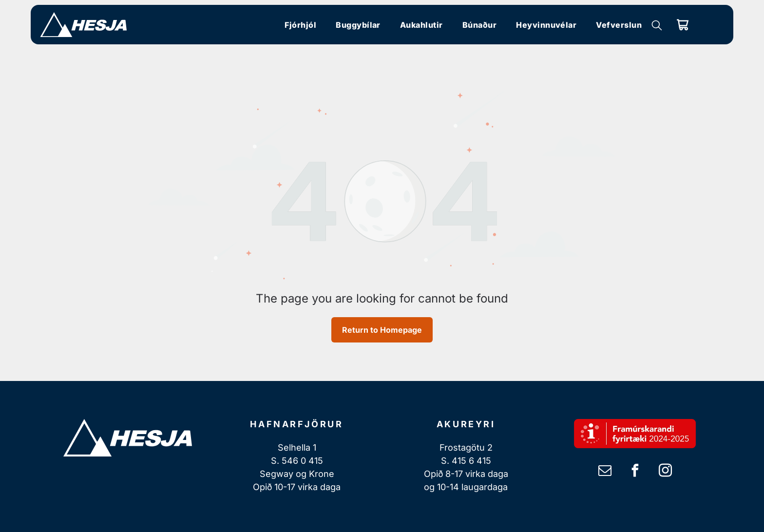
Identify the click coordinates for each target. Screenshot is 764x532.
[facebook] (635, 472)
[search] (657, 26)
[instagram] (665, 472)
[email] (605, 472)
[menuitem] (300, 25)
